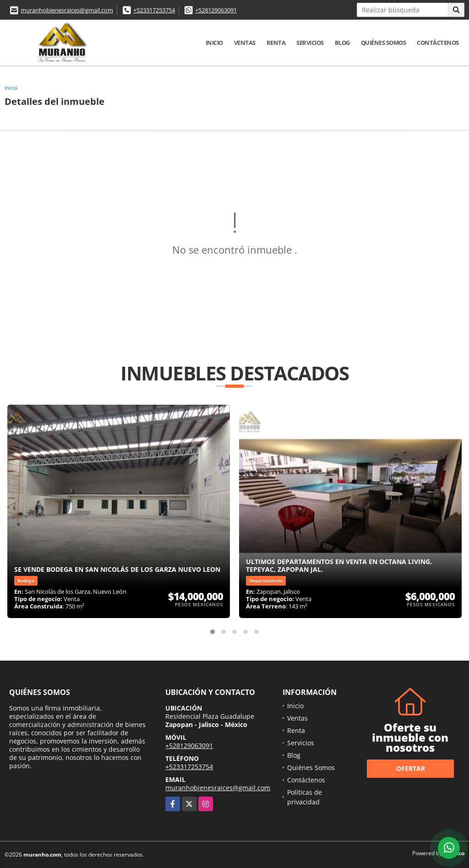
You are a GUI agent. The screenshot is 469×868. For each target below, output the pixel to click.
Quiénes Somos (384, 43)
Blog (342, 43)
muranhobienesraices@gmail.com (67, 10)
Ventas (245, 43)
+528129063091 (216, 10)
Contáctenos (438, 43)
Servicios (310, 43)
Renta (276, 43)
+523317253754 (154, 10)
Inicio (214, 43)
